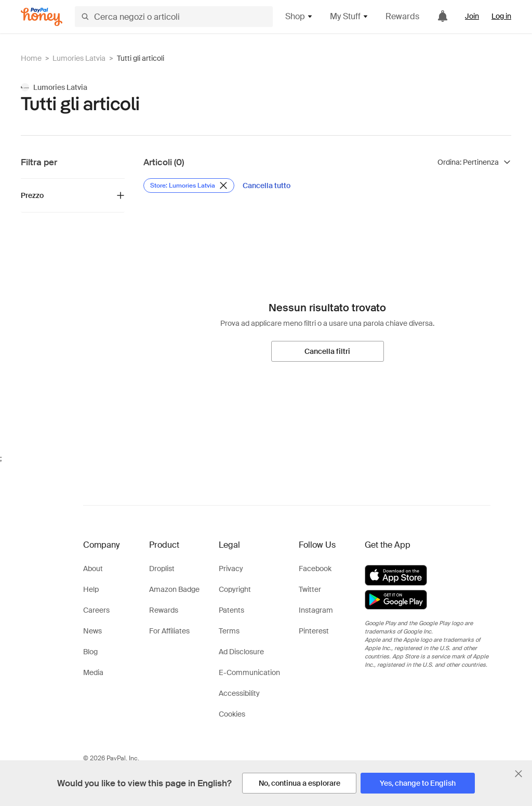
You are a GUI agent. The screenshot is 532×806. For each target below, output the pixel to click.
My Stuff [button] (349, 16)
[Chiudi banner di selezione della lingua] (518, 774)
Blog (90, 652)
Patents (231, 610)
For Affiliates (169, 631)
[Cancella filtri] (328, 351)
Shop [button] (299, 16)
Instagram (316, 610)
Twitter (310, 589)
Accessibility (239, 693)
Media (93, 672)
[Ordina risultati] (474, 162)
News (92, 631)
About (93, 569)
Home (31, 58)
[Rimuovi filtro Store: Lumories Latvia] (189, 186)
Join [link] (472, 16)
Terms (229, 631)
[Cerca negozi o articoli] (174, 17)
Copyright (235, 589)
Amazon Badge (174, 589)
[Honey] (42, 17)
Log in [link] (501, 16)
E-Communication (249, 672)
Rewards (402, 16)
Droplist (162, 569)
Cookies (232, 714)
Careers (96, 610)
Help (91, 589)
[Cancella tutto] (267, 186)
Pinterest (314, 631)
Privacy (231, 569)
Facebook (315, 569)
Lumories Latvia (79, 58)
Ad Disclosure (241, 652)
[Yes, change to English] (418, 783)
